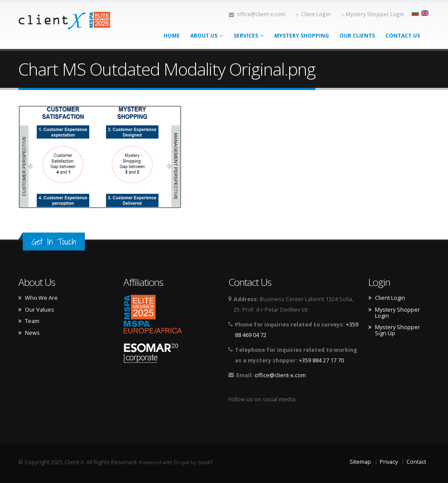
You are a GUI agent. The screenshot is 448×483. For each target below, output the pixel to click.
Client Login (313, 14)
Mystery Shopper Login (373, 14)
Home (172, 36)
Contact (416, 462)
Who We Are (41, 298)
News (32, 333)
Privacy (389, 462)
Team (32, 321)
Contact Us (403, 36)
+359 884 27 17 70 (321, 360)
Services (249, 36)
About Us (207, 36)
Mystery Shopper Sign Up (397, 330)
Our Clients (357, 36)
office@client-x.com (257, 14)
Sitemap (360, 462)
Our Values (40, 310)
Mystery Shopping (302, 36)
